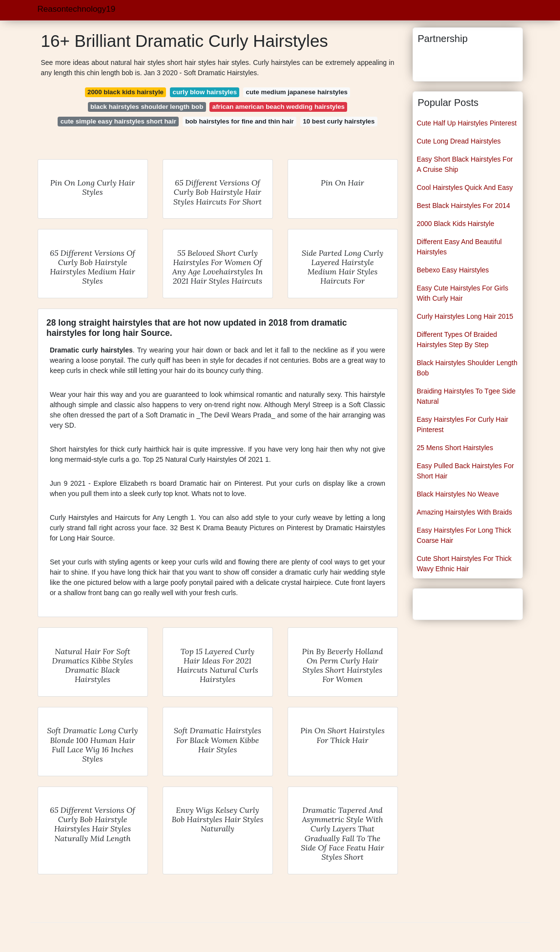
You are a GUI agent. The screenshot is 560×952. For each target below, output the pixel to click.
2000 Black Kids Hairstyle (456, 224)
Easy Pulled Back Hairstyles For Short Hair (466, 471)
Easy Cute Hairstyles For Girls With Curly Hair (463, 293)
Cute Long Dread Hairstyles (459, 141)
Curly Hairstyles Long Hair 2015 (465, 316)
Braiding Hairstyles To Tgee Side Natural (467, 396)
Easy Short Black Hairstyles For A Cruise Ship (465, 164)
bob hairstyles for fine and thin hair (239, 121)
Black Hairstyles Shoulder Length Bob (467, 368)
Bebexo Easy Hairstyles (453, 270)
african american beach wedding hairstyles (279, 107)
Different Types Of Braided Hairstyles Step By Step (457, 340)
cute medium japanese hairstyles (297, 92)
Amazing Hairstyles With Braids (465, 512)
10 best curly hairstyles (339, 121)
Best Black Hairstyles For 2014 (464, 206)
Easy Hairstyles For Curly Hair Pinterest (463, 424)
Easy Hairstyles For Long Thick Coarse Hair (464, 535)
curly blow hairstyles (205, 92)
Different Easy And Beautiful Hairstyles (459, 247)
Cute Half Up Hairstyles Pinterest (467, 123)
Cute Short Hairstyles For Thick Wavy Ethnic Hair (464, 564)
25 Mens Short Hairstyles (455, 448)
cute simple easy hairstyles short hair (118, 121)
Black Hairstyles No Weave (458, 494)
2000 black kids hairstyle (125, 92)
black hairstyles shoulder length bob (147, 107)
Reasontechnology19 (77, 9)
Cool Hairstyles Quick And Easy (465, 187)
